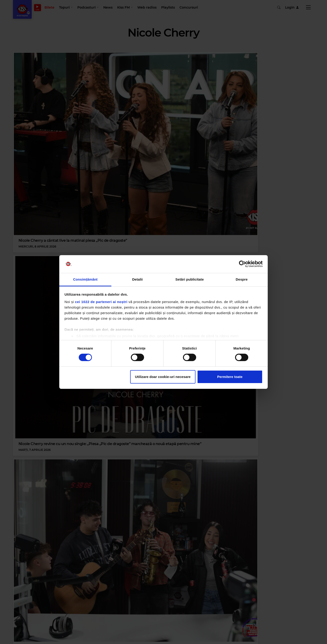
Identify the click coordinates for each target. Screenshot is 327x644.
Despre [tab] (242, 279)
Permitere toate (230, 377)
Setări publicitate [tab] (190, 279)
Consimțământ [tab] (85, 279)
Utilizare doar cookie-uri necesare (163, 377)
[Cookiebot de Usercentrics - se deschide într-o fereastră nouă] (242, 264)
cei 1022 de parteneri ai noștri (101, 302)
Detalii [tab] (138, 279)
